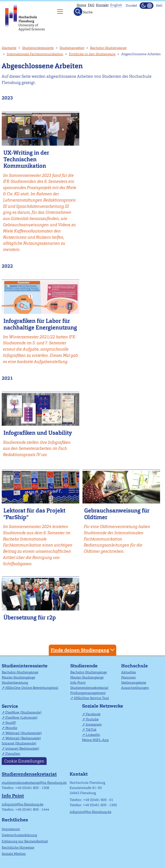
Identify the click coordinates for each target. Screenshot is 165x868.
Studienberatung (15, 683)
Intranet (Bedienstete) (22, 748)
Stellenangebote (134, 683)
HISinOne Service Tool (91, 698)
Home (81, 5)
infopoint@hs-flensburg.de (23, 804)
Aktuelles (129, 672)
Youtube (92, 719)
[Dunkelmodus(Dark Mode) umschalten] (147, 6)
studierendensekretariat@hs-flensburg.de (34, 783)
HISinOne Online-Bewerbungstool (32, 688)
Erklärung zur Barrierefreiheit (25, 841)
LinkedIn (93, 735)
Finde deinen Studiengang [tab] (83, 650)
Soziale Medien (14, 854)
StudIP (11, 723)
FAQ (91, 5)
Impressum (11, 829)
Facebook (93, 714)
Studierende (84, 666)
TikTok (91, 730)
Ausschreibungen (135, 688)
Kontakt (102, 5)
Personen (128, 677)
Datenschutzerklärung (19, 835)
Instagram (94, 724)
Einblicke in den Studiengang (92, 54)
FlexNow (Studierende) (23, 712)
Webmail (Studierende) (24, 733)
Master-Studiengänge (18, 677)
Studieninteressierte (38, 48)
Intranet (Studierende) (19, 743)
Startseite (9, 48)
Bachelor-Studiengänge (108, 48)
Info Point (78, 683)
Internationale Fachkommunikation (35, 54)
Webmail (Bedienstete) (23, 738)
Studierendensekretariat (89, 688)
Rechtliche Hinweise (18, 847)
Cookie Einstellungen (24, 761)
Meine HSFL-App (95, 740)
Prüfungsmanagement (88, 693)
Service (10, 706)
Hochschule (134, 666)
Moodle (11, 728)
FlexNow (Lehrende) (21, 718)
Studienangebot (72, 48)
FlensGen (13, 754)
